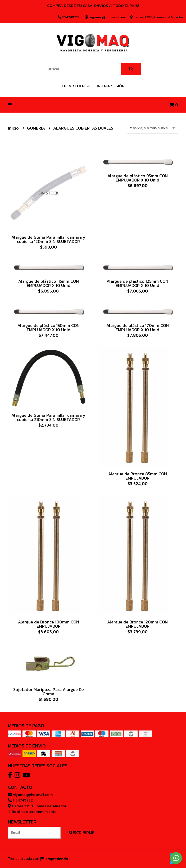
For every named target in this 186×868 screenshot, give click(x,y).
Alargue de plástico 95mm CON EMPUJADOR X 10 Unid (138, 178)
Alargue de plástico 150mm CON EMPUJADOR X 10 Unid (49, 327)
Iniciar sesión (111, 86)
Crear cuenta (76, 86)
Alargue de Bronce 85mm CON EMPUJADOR (138, 476)
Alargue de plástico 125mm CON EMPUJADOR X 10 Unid (137, 283)
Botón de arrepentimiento (32, 812)
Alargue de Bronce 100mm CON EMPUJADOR (49, 624)
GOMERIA (37, 128)
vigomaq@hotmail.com (30, 795)
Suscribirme (81, 832)
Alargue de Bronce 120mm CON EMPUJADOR (137, 624)
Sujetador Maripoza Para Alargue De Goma (49, 692)
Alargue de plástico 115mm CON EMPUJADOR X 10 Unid (49, 283)
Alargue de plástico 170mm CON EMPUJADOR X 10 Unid (138, 327)
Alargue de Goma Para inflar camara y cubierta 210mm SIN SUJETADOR (48, 417)
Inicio (14, 128)
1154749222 (20, 800)
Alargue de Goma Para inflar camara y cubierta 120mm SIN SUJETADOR (48, 239)
